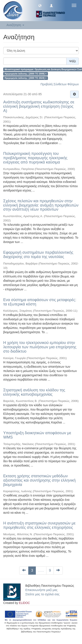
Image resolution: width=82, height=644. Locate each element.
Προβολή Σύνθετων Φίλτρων (60, 84)
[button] (40, 5)
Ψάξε (73, 61)
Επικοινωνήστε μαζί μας (42, 590)
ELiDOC (24, 603)
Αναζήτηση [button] (15, 25)
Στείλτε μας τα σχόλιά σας (43, 594)
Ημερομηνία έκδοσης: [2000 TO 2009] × (25, 74)
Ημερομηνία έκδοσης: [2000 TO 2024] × (25, 78)
